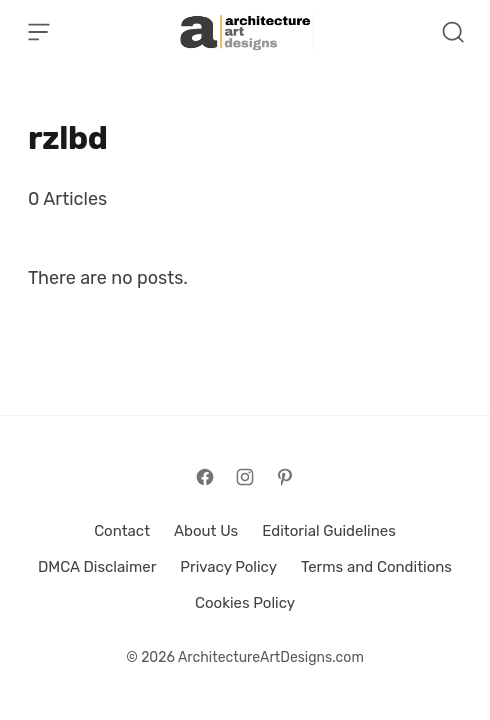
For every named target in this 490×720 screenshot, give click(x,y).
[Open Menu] (39, 32)
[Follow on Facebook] (205, 477)
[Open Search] (453, 32)
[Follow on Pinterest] (285, 477)
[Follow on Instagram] (245, 477)
